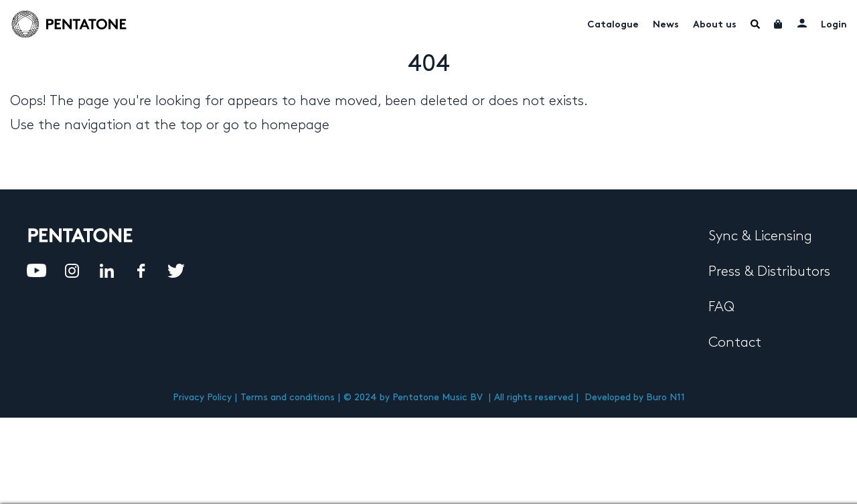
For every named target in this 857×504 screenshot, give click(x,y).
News (666, 25)
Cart (779, 24)
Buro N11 (666, 397)
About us (715, 25)
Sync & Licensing (760, 236)
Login (834, 25)
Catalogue (613, 25)
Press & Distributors (769, 272)
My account (802, 23)
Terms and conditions (288, 397)
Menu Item (755, 24)
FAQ (721, 307)
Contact (735, 343)
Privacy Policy (202, 397)
